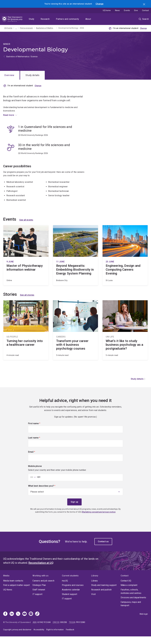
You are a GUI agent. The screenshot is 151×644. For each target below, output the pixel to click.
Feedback (70, 637)
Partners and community (67, 19)
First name (39, 431)
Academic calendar (71, 597)
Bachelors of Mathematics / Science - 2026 (46, 28)
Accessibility (39, 637)
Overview (9, 75)
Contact (145, 10)
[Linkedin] (12, 621)
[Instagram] (31, 621)
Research (45, 19)
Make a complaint (129, 593)
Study (31, 19)
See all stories (27, 302)
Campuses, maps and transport (131, 611)
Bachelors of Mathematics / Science (22, 57)
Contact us (103, 549)
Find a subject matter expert (16, 593)
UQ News (8, 597)
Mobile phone (35, 473)
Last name (39, 445)
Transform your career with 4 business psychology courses (76, 337)
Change (99, 4)
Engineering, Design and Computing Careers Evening (125, 263)
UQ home (107, 10)
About (88, 19)
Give (136, 10)
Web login (144, 621)
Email (36, 459)
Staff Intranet (39, 597)
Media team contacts (13, 588)
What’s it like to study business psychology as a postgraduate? (125, 337)
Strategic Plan (39, 593)
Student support (70, 602)
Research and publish (101, 597)
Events (127, 10)
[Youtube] (25, 621)
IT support (37, 602)
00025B (64, 630)
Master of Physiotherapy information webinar (26, 263)
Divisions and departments (133, 605)
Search (144, 5)
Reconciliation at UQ (41, 570)
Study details (32, 75)
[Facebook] (5, 621)
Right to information (55, 637)
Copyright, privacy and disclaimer (17, 637)
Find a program (26, 28)
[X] (18, 621)
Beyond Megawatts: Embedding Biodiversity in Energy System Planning (76, 263)
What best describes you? (46, 493)
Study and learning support (104, 593)
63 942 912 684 (44, 630)
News (117, 10)
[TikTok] (37, 621)
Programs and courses (73, 593)
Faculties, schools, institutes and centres (131, 599)
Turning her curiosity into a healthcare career (26, 337)
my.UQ (65, 588)
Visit (93, 602)
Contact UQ (126, 588)
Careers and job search (43, 588)
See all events (26, 227)
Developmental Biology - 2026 (71, 28)
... (16, 28)
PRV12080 (81, 630)
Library (94, 588)
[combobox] (35, 485)
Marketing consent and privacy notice (99, 519)
